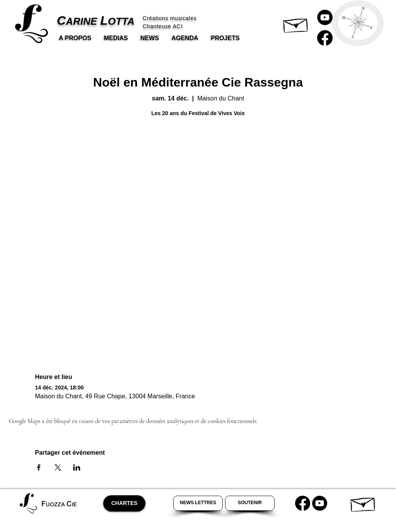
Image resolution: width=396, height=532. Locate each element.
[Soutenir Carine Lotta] (250, 503)
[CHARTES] (124, 503)
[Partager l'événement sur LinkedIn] (77, 467)
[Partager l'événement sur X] (58, 467)
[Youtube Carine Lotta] (320, 503)
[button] (296, 24)
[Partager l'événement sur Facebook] (39, 467)
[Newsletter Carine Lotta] (198, 503)
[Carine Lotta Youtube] (325, 17)
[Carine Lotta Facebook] (325, 38)
